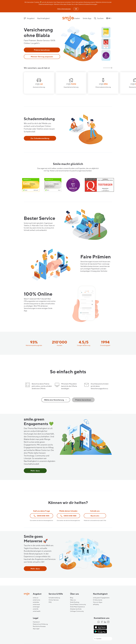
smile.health (37, 611)
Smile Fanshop (75, 602)
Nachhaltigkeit (43, 18)
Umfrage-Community (77, 611)
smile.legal (36, 607)
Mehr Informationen (64, 9)
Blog (72, 598)
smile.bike (36, 602)
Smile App (87, 18)
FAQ (50, 602)
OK (76, 9)
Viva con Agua (98, 602)
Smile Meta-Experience (77, 607)
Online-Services (54, 600)
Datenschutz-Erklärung (40, 624)
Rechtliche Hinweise (39, 626)
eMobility (96, 604)
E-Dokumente (98, 600)
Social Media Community (78, 604)
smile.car (36, 598)
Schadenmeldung (54, 598)
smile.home (36, 600)
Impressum (36, 622)
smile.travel (36, 604)
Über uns (73, 600)
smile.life (36, 609)
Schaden (76, 18)
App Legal (36, 629)
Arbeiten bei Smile (76, 609)
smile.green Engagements (101, 598)
